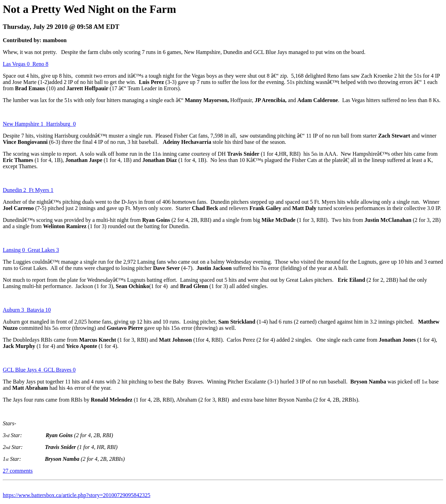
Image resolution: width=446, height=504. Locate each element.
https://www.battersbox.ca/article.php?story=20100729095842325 (76, 495)
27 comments (18, 471)
